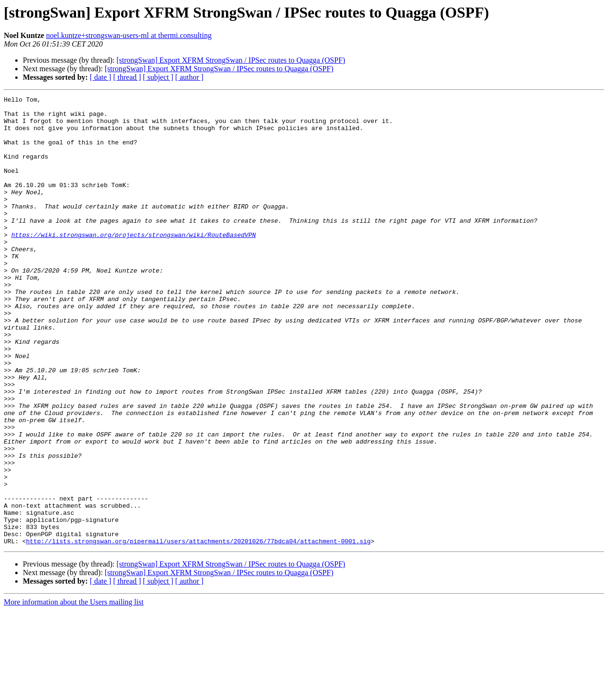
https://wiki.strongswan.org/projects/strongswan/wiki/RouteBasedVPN (134, 263)
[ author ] (190, 77)
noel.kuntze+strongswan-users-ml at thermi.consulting (129, 35)
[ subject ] (158, 77)
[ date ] (100, 77)
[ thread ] (127, 77)
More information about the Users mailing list (74, 692)
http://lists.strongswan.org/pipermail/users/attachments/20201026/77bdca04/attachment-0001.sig (198, 631)
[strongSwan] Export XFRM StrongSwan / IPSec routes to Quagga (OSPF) (231, 60)
